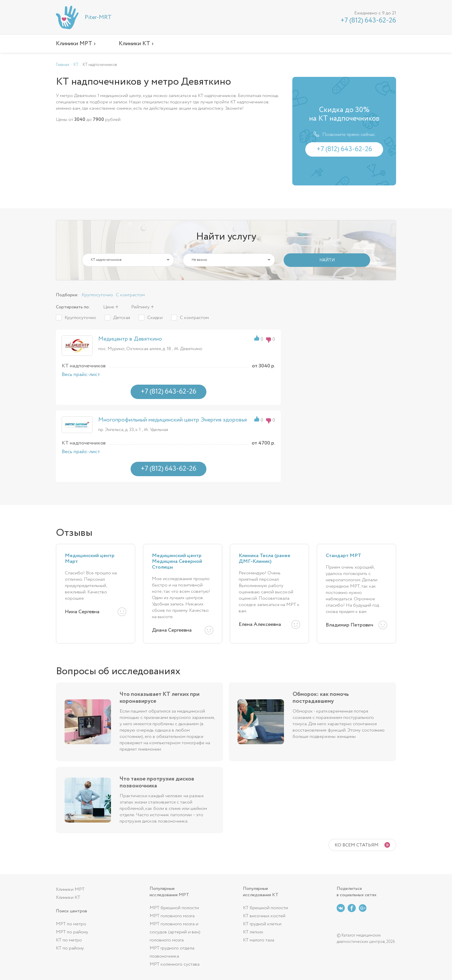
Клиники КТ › (136, 44)
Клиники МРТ (70, 889)
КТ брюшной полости (265, 908)
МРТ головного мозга (172, 916)
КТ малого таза (259, 940)
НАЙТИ (327, 260)
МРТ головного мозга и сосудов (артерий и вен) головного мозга (175, 932)
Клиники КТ (68, 898)
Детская (122, 318)
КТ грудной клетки (262, 924)
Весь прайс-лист (81, 375)
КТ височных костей (264, 916)
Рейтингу (140, 307)
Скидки (155, 318)
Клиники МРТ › (76, 44)
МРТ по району (72, 932)
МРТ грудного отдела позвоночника (172, 952)
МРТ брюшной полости (174, 908)
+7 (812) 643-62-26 (368, 21)
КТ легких (253, 932)
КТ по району (70, 948)
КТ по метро (69, 940)
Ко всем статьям (357, 845)
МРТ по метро (71, 924)
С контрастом (130, 295)
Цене (109, 307)
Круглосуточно (97, 295)
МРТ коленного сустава (175, 964)
